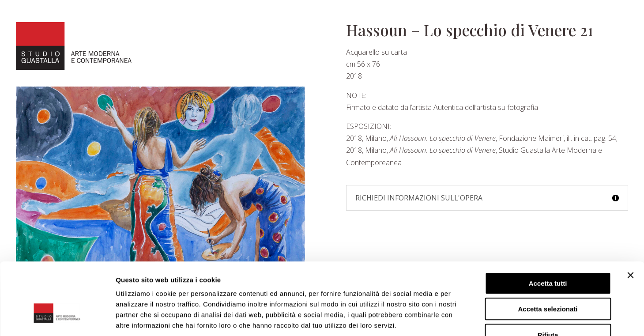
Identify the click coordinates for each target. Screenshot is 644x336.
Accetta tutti (548, 228)
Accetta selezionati (548, 254)
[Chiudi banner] (630, 220)
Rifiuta (548, 280)
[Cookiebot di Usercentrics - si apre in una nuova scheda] (57, 319)
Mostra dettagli (464, 319)
